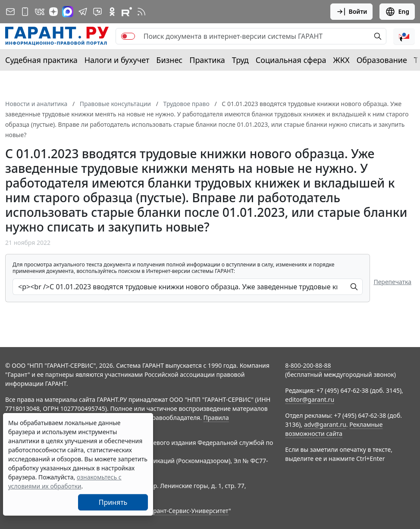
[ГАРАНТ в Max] (68, 12)
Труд (240, 60)
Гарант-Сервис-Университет (188, 511)
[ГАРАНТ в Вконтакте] (40, 12)
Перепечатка (392, 282)
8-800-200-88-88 (308, 365)
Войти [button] (352, 12)
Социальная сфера (291, 60)
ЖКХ (342, 60)
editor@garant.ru (310, 399)
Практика (207, 60)
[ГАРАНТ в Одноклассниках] (112, 12)
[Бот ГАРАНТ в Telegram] (97, 12)
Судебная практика (41, 60)
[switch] (128, 36)
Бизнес (169, 60)
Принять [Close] (113, 502)
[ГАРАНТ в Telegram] (83, 12)
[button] (404, 36)
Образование (382, 60)
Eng (397, 12)
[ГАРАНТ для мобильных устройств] (25, 12)
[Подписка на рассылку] (10, 12)
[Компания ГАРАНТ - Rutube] (127, 12)
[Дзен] (53, 12)
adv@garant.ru (325, 424)
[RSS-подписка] (141, 12)
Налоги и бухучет (117, 60)
